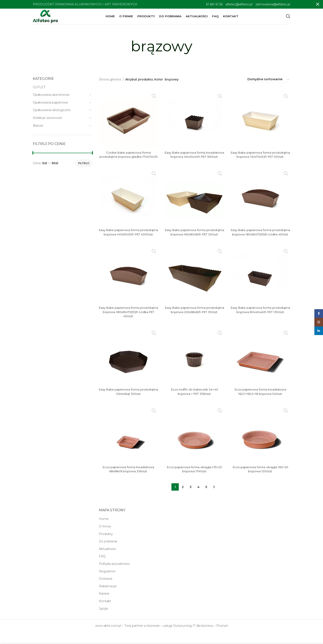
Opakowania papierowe (50, 106)
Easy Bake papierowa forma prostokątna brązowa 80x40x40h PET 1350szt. (260, 324)
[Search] (288, 18)
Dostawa (106, 591)
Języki (103, 621)
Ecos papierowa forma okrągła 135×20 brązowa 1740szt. (194, 481)
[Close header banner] (318, 4)
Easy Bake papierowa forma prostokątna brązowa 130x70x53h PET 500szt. (260, 160)
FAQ (102, 568)
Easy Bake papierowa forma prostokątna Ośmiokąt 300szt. (128, 404)
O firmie (105, 539)
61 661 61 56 (214, 4)
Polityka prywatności (114, 576)
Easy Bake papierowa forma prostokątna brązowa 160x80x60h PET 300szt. (194, 242)
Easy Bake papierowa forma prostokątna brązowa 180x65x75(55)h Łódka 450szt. (260, 242)
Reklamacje (108, 598)
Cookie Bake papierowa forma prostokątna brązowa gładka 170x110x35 (128, 160)
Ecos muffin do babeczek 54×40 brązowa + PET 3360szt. (195, 404)
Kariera (104, 606)
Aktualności (108, 561)
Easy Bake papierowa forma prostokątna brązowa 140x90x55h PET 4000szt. (129, 242)
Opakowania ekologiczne (52, 114)
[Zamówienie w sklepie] (269, 83)
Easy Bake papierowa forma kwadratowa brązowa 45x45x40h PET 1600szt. (195, 160)
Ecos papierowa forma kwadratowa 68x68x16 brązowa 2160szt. (128, 481)
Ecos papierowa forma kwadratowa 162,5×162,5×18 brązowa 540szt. (260, 404)
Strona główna (110, 83)
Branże (38, 129)
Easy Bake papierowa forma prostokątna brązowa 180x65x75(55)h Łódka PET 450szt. (128, 324)
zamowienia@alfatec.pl (273, 4)
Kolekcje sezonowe (47, 121)
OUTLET (39, 91)
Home (104, 531)
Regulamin (107, 583)
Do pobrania (108, 554)
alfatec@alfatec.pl (239, 4)
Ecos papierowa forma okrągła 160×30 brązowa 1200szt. (260, 481)
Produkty (106, 546)
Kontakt (105, 613)
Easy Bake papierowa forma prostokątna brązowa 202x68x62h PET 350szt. (194, 324)
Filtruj (84, 167)
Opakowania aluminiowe (51, 99)
